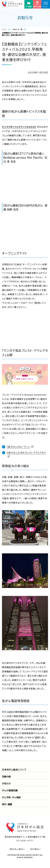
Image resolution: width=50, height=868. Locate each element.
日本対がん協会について (14, 770)
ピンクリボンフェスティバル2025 (19, 127)
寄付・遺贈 (7, 804)
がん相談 (29, 5)
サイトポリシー (36, 849)
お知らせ (6, 784)
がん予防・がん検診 (11, 797)
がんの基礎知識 (10, 791)
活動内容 (6, 777)
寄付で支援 (37, 4)
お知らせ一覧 (18, 29)
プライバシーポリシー (17, 849)
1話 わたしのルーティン (18, 447)
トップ (4, 29)
